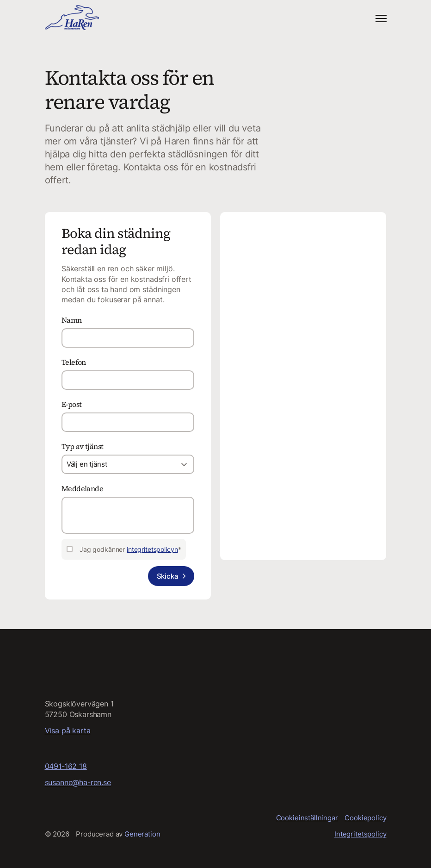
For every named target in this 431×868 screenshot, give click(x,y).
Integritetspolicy (360, 834)
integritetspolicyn (152, 550)
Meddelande (82, 489)
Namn (72, 320)
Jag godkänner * (130, 550)
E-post (72, 405)
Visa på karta (68, 731)
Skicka (167, 577)
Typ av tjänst (83, 447)
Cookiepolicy (365, 818)
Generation (142, 834)
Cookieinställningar (307, 818)
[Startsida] (72, 18)
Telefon (74, 362)
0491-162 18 (66, 766)
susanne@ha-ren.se (78, 782)
